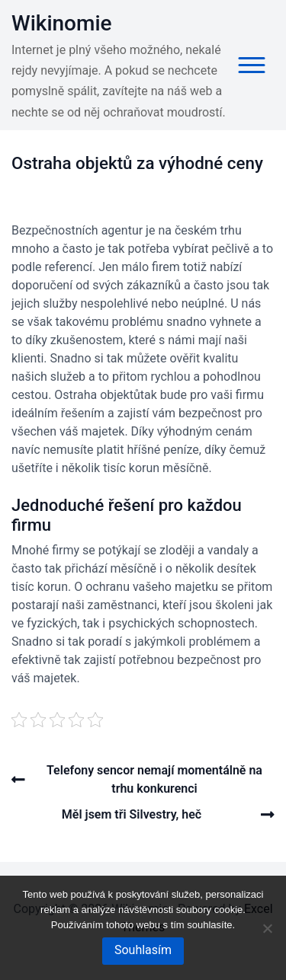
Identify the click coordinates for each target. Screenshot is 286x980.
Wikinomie (62, 23)
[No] (267, 928)
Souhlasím (143, 950)
